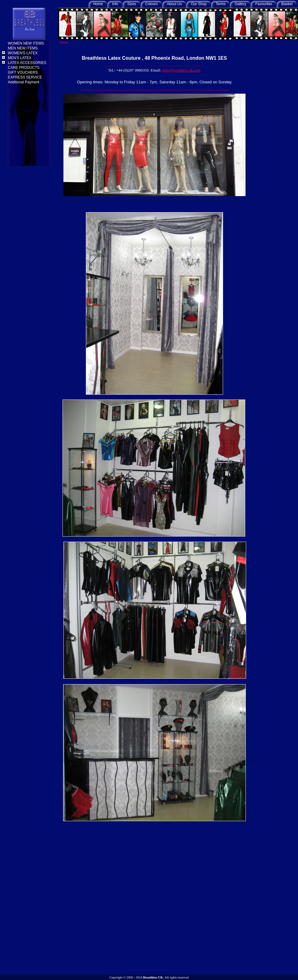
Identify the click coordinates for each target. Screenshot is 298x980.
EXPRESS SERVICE (25, 77)
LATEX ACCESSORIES (28, 63)
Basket (287, 4)
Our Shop (199, 4)
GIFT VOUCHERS (23, 72)
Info (115, 4)
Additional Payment (24, 82)
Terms (221, 4)
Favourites (264, 4)
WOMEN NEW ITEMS (26, 43)
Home (98, 4)
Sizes (132, 4)
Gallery (240, 4)
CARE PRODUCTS (24, 68)
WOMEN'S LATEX (23, 53)
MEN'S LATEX (20, 58)
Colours (152, 4)
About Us (174, 4)
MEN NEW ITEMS (23, 48)
